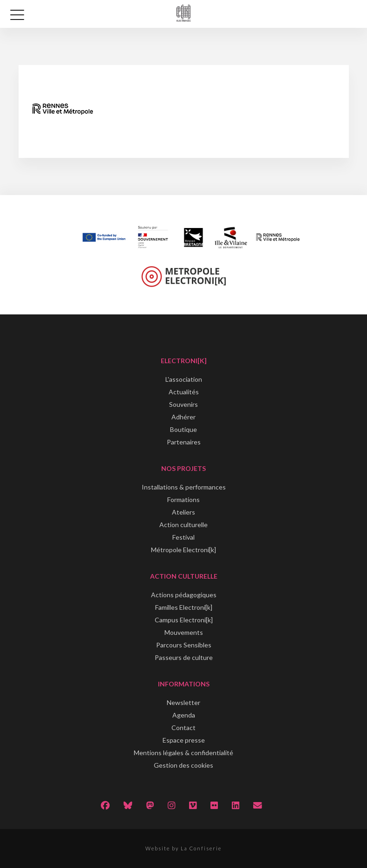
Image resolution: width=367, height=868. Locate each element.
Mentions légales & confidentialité (183, 753)
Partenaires (184, 442)
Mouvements (184, 632)
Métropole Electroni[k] (183, 550)
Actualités (184, 392)
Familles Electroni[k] (184, 607)
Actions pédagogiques (184, 595)
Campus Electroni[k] (184, 620)
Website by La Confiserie (183, 848)
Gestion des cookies (183, 765)
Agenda (184, 715)
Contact (183, 728)
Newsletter (183, 702)
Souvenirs (183, 404)
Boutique (183, 429)
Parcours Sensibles (184, 645)
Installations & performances (184, 487)
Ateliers (183, 512)
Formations (183, 499)
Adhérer (183, 417)
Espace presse (184, 740)
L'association (184, 379)
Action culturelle (183, 525)
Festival (183, 537)
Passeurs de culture (184, 657)
